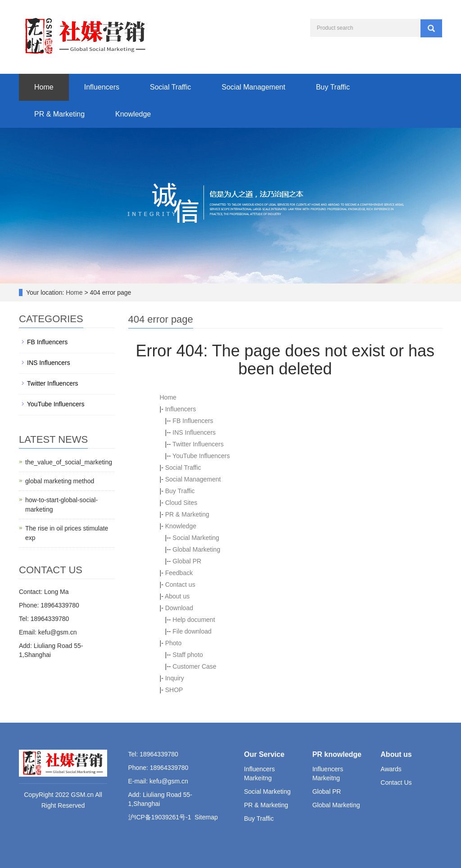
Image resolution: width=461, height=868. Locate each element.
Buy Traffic (333, 87)
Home (44, 87)
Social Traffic (170, 87)
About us (177, 596)
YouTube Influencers (201, 456)
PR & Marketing (59, 114)
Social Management (253, 87)
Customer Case (194, 666)
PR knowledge (337, 754)
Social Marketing (196, 538)
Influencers (102, 87)
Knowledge (133, 114)
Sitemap (206, 817)
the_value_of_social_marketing (69, 462)
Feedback (179, 573)
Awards (391, 769)
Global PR (187, 561)
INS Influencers (194, 432)
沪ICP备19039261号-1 (160, 817)
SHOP (174, 690)
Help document (194, 620)
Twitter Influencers (198, 444)
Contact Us (396, 783)
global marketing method (60, 481)
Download (179, 608)
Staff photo (188, 655)
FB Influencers (193, 421)
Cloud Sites (181, 503)
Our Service (264, 754)
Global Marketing (196, 549)
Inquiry (175, 678)
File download (192, 631)
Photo (174, 643)
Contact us (180, 585)
